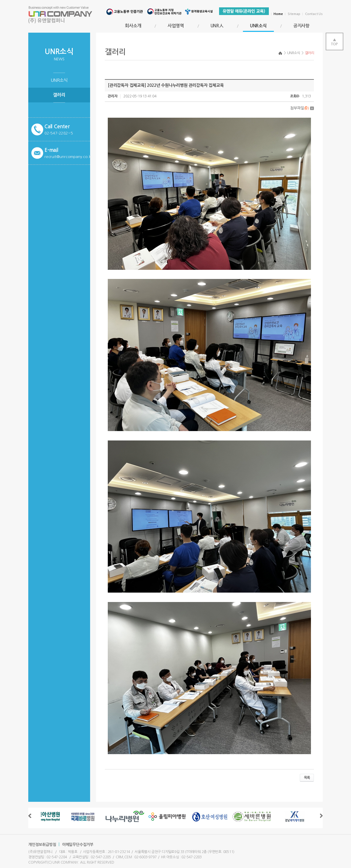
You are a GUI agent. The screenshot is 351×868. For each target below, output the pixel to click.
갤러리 (59, 95)
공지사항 (301, 26)
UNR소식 (258, 28)
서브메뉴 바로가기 (0, 0)
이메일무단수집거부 (78, 845)
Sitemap (294, 14)
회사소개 (133, 26)
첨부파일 (302, 108)
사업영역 (176, 26)
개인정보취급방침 (42, 845)
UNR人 (217, 26)
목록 (307, 778)
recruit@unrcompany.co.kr (68, 157)
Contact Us (314, 14)
